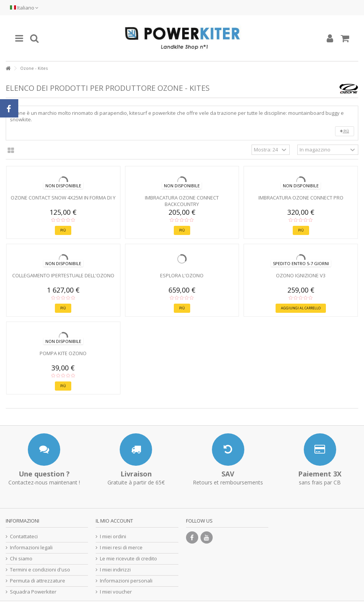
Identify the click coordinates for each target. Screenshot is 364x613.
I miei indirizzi (115, 570)
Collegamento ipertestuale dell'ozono (63, 275)
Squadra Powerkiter (33, 592)
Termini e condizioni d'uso (40, 570)
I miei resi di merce (121, 548)
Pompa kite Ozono (63, 353)
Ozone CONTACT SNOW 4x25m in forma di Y (63, 198)
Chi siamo (21, 559)
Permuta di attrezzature (38, 581)
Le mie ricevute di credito (128, 559)
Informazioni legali (31, 548)
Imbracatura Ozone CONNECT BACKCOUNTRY (182, 201)
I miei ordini (113, 537)
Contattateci (24, 537)
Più (345, 131)
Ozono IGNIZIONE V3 (301, 275)
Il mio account (114, 521)
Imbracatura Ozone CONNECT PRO (301, 198)
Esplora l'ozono (182, 275)
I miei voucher (116, 592)
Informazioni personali (126, 581)
